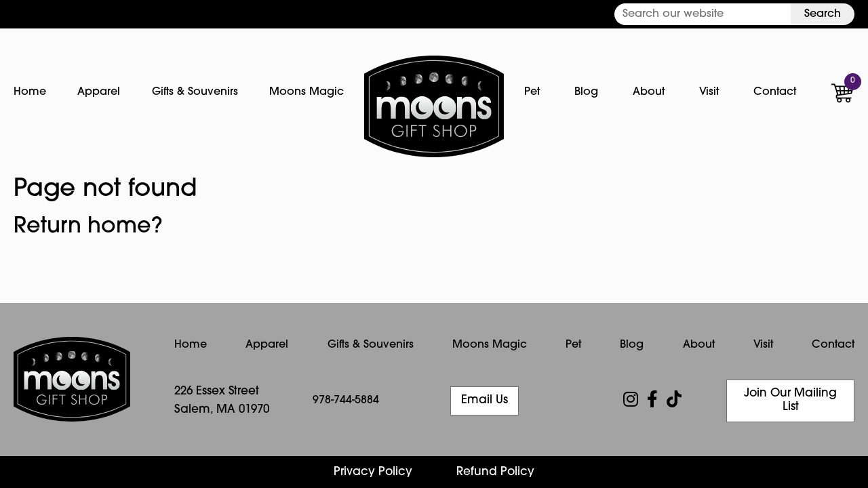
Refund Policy (495, 472)
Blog (586, 92)
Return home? (88, 227)
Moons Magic (307, 92)
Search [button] (823, 14)
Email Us (485, 400)
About (649, 92)
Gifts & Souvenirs (195, 92)
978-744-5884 (346, 401)
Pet (532, 92)
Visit (709, 92)
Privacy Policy (373, 472)
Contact (775, 92)
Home (30, 92)
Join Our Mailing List (790, 400)
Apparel (99, 92)
